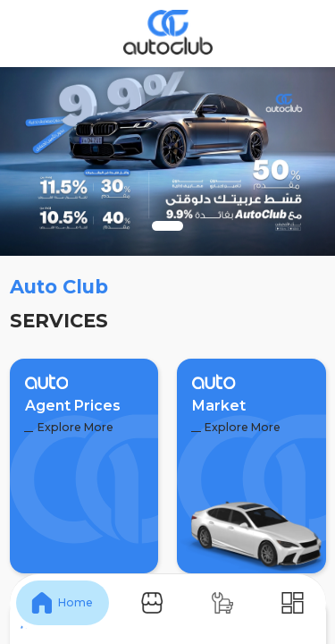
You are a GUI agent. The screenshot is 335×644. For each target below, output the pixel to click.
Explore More (69, 428)
